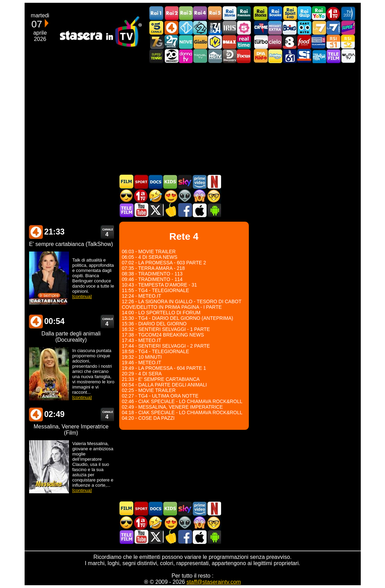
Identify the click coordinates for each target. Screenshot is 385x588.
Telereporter (319, 56)
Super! (348, 28)
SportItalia (304, 56)
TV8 (290, 42)
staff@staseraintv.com (214, 582)
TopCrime (261, 28)
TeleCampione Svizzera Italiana (319, 42)
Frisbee (275, 56)
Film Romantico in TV (170, 196)
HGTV (215, 56)
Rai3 (186, 13)
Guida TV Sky (185, 182)
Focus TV (244, 56)
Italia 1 (186, 28)
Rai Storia (261, 13)
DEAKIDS (261, 56)
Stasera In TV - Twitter (156, 210)
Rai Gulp (304, 13)
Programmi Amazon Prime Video (199, 182)
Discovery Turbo (261, 42)
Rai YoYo (319, 13)
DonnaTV (186, 56)
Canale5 (157, 28)
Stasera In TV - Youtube (141, 210)
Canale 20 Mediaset (171, 56)
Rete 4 (36, 232)
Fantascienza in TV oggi (185, 196)
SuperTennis (157, 56)
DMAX (229, 42)
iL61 (290, 56)
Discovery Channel (229, 56)
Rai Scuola (275, 13)
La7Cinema (333, 28)
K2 (215, 42)
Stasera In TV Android (214, 210)
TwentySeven (171, 42)
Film (126, 182)
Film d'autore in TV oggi (214, 196)
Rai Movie (229, 13)
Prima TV (333, 13)
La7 (319, 28)
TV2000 (348, 13)
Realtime (244, 42)
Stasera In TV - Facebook (185, 210)
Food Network (304, 42)
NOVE (186, 42)
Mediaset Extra (275, 28)
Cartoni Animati (170, 182)
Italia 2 (200, 28)
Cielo (275, 42)
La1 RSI (333, 42)
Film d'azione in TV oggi (126, 196)
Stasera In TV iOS (199, 210)
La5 (244, 28)
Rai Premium (244, 13)
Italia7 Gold (157, 42)
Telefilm (333, 56)
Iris (229, 28)
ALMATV (348, 56)
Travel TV (200, 56)
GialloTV (200, 42)
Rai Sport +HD (290, 13)
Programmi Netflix (214, 182)
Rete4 (171, 28)
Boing (290, 28)
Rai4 (200, 13)
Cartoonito (304, 28)
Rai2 (171, 13)
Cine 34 (215, 28)
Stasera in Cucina (170, 210)
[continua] (82, 296)
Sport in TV (141, 182)
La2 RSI (348, 42)
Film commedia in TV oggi (156, 196)
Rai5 (215, 13)
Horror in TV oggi (199, 196)
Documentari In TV (156, 182)
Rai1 (157, 13)
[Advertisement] (193, 119)
